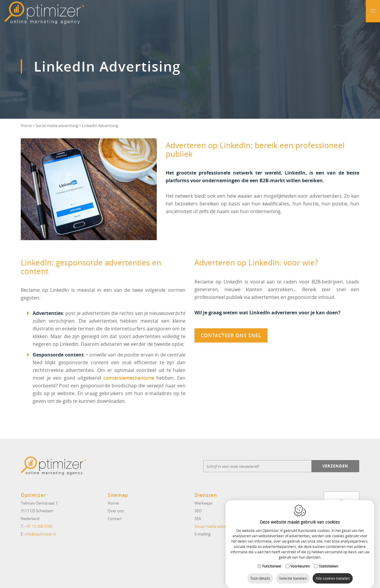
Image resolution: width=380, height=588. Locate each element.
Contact (115, 519)
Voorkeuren (300, 560)
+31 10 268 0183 (38, 526)
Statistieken (328, 560)
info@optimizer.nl (40, 534)
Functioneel (272, 560)
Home (26, 126)
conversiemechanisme (129, 378)
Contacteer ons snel (231, 335)
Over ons (116, 511)
